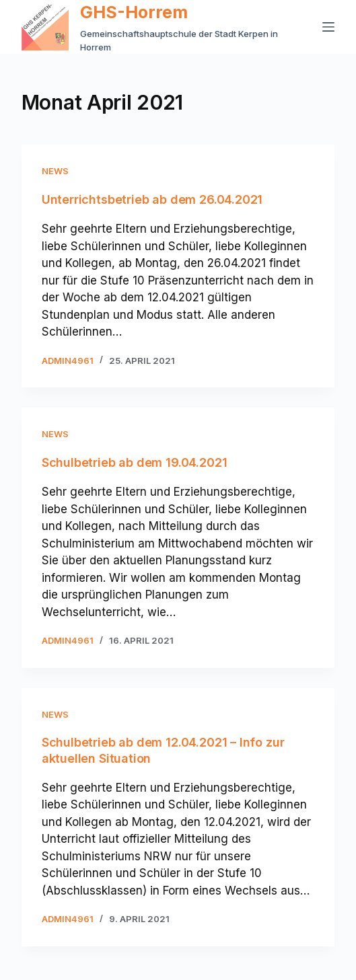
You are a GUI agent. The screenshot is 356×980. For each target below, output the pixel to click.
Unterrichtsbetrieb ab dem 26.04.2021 (152, 199)
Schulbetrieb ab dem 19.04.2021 (135, 462)
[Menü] (328, 27)
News (55, 171)
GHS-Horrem (134, 12)
